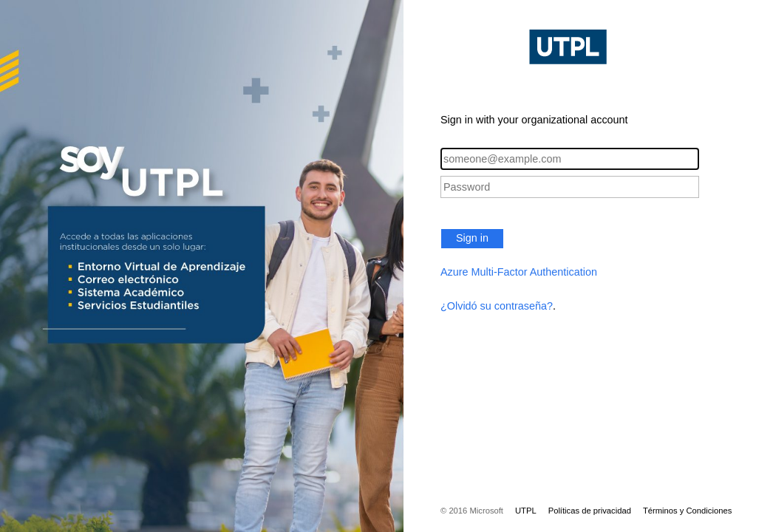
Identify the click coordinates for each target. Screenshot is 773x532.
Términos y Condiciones (687, 511)
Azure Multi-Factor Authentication (519, 272)
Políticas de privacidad (590, 511)
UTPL (526, 511)
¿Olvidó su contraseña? (497, 306)
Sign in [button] (472, 238)
